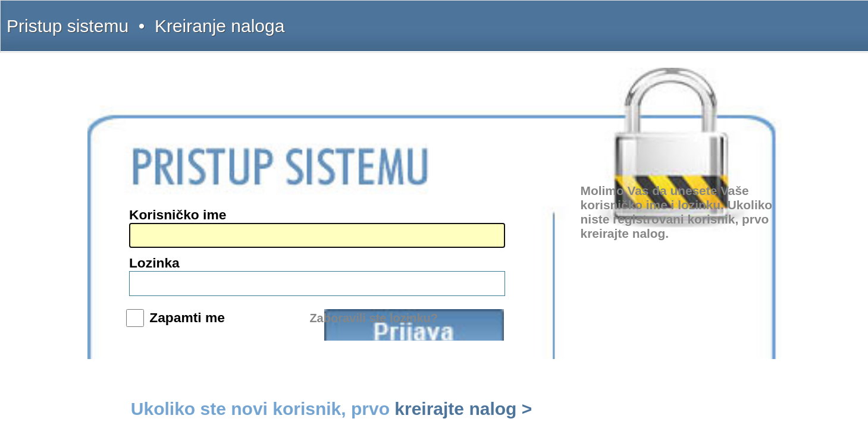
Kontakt (627, 19)
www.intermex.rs (192, 235)
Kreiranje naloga (220, 19)
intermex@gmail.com (198, 210)
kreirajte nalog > (595, 287)
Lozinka (426, 207)
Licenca (689, 19)
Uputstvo (596, 19)
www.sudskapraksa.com (202, 262)
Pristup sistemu (170, 19)
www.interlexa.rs (192, 244)
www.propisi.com (192, 253)
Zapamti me (444, 235)
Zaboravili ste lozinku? (519, 261)
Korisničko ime (438, 183)
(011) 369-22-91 (191, 184)
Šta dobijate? (558, 19)
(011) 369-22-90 (191, 175)
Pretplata (658, 19)
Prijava (528, 240)
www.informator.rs (194, 271)
